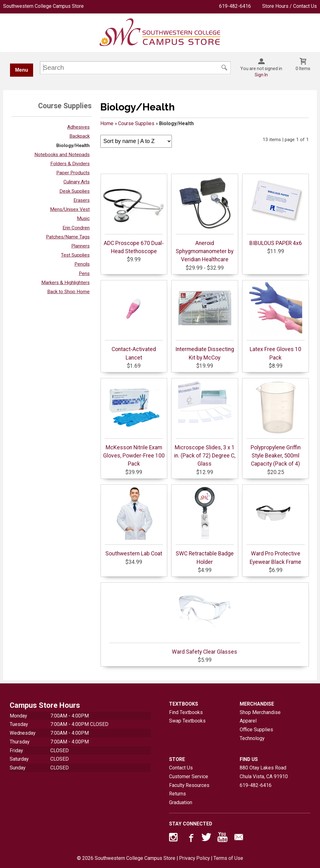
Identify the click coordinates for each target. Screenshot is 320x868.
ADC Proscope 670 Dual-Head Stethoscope (134, 215)
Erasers (82, 200)
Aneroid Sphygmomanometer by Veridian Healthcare (205, 220)
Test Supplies (75, 255)
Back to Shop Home (68, 292)
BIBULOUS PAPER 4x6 (276, 211)
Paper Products (73, 173)
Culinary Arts (77, 182)
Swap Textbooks (187, 721)
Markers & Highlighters (65, 283)
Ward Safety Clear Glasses (205, 620)
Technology (252, 738)
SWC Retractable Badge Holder (205, 526)
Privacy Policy (194, 858)
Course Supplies (136, 123)
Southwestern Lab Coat (134, 522)
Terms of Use (228, 858)
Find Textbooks (186, 712)
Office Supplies (256, 730)
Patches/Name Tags (68, 237)
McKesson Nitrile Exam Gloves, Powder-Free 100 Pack (134, 424)
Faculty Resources (189, 785)
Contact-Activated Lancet (134, 321)
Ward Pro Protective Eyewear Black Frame (276, 526)
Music (83, 218)
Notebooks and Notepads (62, 155)
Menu (22, 70)
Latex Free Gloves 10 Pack (276, 321)
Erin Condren (76, 228)
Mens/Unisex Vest (70, 209)
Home (107, 123)
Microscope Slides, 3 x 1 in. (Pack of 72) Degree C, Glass (205, 424)
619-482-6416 (235, 6)
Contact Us (181, 768)
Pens (84, 273)
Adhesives (78, 127)
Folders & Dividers (70, 164)
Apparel (248, 721)
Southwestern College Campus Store (43, 6)
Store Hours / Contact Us (290, 6)
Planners (80, 246)
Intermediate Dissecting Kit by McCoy (205, 321)
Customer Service (189, 776)
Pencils (82, 264)
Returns (177, 794)
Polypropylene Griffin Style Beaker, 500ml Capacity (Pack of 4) (276, 424)
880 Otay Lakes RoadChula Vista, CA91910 (264, 772)
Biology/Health (73, 146)
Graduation (181, 802)
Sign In (261, 75)
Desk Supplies (75, 191)
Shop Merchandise (260, 712)
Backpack (80, 136)
